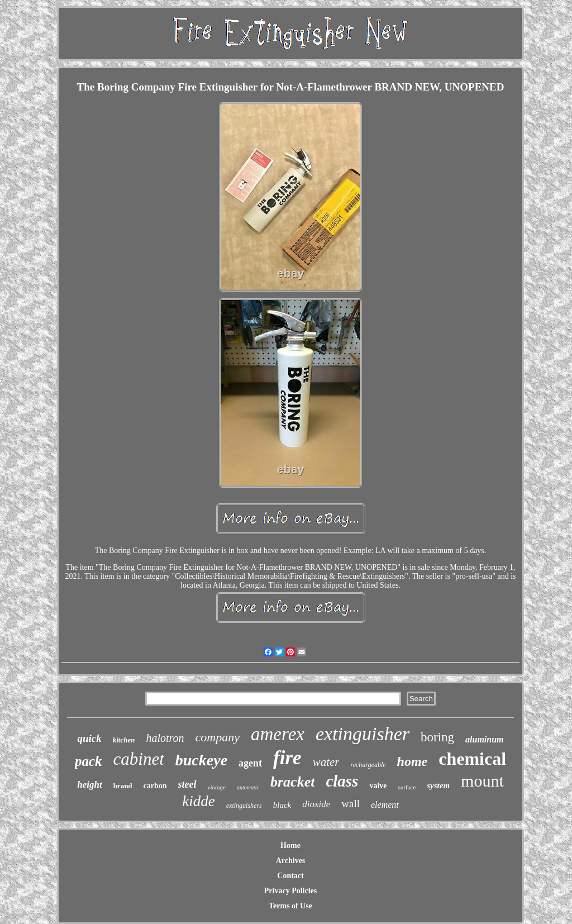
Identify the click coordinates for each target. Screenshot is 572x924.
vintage (217, 787)
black (282, 805)
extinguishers (244, 806)
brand (123, 786)
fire (287, 758)
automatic (248, 787)
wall (351, 804)
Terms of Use (290, 906)
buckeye (201, 760)
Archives (291, 861)
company (218, 737)
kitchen (124, 740)
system (438, 785)
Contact (290, 876)
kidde (198, 801)
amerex (278, 734)
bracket (292, 782)
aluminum (484, 739)
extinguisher (363, 734)
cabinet (139, 759)
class (342, 781)
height (89, 785)
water (326, 762)
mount (482, 781)
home (413, 761)
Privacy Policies (290, 891)
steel (187, 784)
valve (378, 786)
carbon (155, 786)
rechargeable (368, 765)
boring (437, 737)
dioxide (316, 804)
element (385, 805)
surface (407, 787)
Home (290, 846)
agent (250, 763)
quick (89, 738)
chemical (472, 759)
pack (89, 761)
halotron (165, 738)
